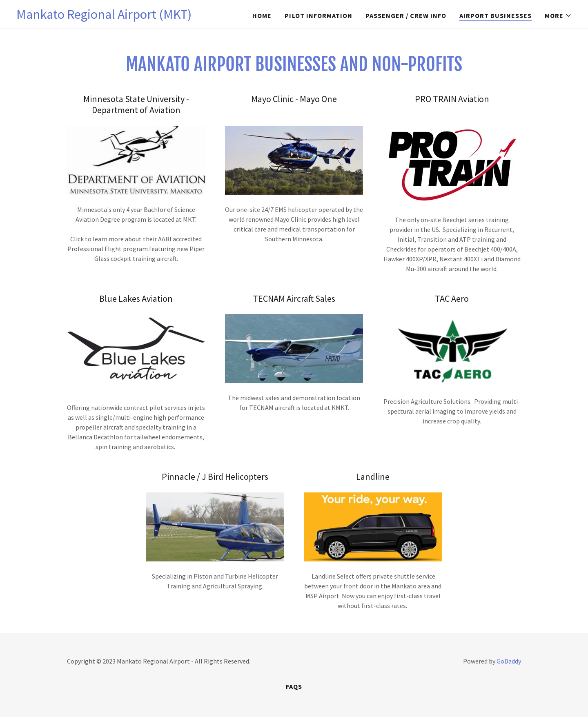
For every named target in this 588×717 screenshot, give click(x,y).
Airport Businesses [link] (496, 16)
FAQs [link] (294, 686)
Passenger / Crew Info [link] (406, 16)
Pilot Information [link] (318, 16)
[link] (104, 16)
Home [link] (262, 16)
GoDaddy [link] (509, 661)
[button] (558, 16)
